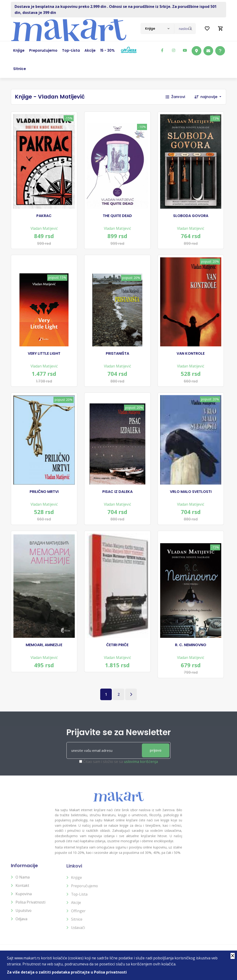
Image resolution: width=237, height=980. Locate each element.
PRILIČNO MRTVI (44, 492)
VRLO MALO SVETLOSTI (191, 492)
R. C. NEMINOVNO (191, 645)
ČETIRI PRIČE (117, 645)
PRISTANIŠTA (117, 354)
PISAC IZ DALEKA (117, 492)
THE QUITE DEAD (117, 216)
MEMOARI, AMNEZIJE (44, 645)
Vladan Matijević (44, 228)
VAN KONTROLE (191, 354)
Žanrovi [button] (175, 97)
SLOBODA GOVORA (191, 216)
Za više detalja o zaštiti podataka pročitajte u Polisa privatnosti (67, 972)
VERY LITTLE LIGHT (44, 354)
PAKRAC (44, 216)
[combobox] (157, 29)
